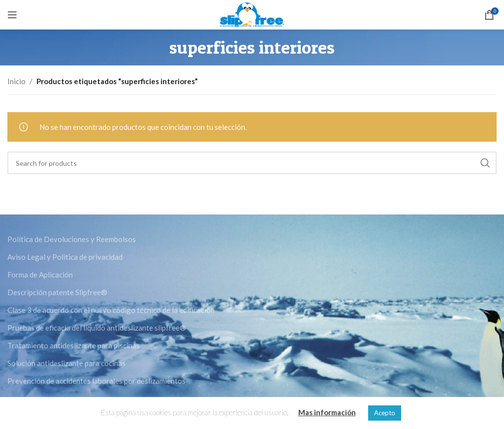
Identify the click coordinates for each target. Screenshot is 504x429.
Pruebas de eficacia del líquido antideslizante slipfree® (97, 328)
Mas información (327, 412)
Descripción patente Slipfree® (57, 292)
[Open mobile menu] (12, 15)
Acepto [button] (385, 413)
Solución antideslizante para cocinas (66, 363)
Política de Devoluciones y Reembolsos (72, 239)
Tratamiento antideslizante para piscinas (74, 345)
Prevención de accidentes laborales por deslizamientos (96, 381)
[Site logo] (252, 14)
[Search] (252, 163)
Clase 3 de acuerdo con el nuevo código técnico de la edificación (111, 310)
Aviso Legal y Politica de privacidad (65, 257)
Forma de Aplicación (40, 275)
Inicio (16, 81)
